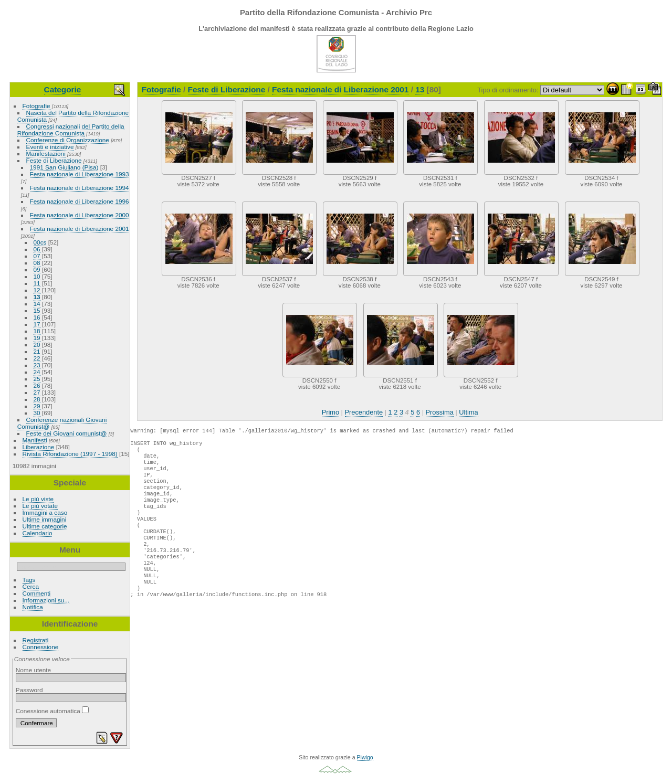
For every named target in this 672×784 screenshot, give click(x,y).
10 (37, 276)
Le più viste (38, 499)
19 (37, 338)
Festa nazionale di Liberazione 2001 (80, 229)
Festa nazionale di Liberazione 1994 (80, 188)
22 (37, 358)
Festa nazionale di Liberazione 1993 (80, 174)
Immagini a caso (45, 512)
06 (37, 249)
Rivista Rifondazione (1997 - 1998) (70, 454)
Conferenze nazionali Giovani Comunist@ (62, 423)
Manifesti (35, 440)
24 (37, 372)
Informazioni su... (46, 600)
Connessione (41, 647)
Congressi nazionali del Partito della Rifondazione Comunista (71, 130)
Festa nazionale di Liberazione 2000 (80, 215)
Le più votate (40, 506)
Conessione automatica (52, 711)
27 (37, 392)
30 (37, 413)
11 (37, 283)
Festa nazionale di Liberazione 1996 (80, 201)
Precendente (364, 412)
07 (37, 256)
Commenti (37, 593)
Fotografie (36, 106)
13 (37, 297)
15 (37, 310)
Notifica (33, 607)
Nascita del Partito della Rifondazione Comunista (73, 116)
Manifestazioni (46, 153)
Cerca (31, 586)
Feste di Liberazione (54, 160)
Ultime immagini (45, 519)
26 (37, 385)
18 (37, 331)
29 (37, 406)
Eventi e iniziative (50, 147)
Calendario (38, 533)
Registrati (36, 640)
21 (37, 351)
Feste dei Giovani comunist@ (67, 433)
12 (37, 290)
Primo (330, 412)
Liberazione (39, 447)
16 (37, 317)
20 (37, 345)
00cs (40, 242)
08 (37, 263)
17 (37, 324)
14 (37, 304)
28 (37, 399)
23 (37, 365)
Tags (29, 580)
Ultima (468, 412)
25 (37, 379)
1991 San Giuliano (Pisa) (64, 167)
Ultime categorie (45, 526)
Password (29, 690)
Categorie (63, 89)
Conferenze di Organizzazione (68, 140)
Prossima (440, 412)
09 (37, 269)
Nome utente (33, 670)
